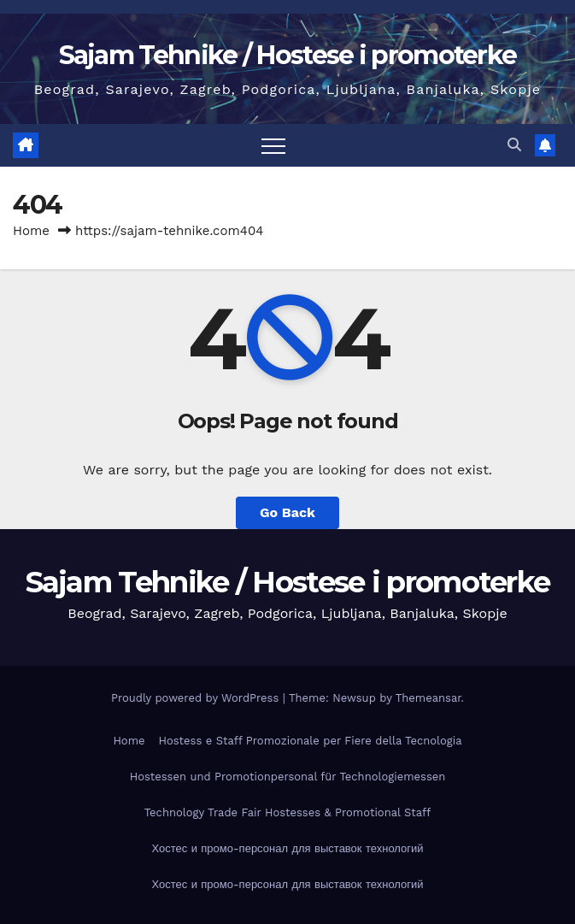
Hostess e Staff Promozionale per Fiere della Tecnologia (311, 741)
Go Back (287, 512)
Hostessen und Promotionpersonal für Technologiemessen (288, 777)
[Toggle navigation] (273, 145)
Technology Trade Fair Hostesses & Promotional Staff (288, 812)
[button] (514, 145)
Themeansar (428, 698)
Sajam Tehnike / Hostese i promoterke (288, 55)
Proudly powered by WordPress (197, 698)
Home (31, 231)
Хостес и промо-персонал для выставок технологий (287, 848)
